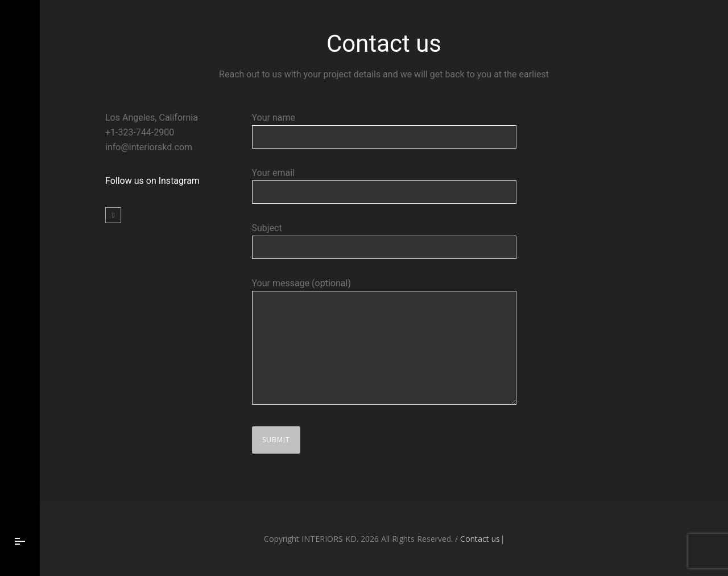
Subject (384, 241)
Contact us (480, 539)
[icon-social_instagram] (113, 215)
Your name (384, 130)
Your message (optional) (384, 343)
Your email (384, 186)
